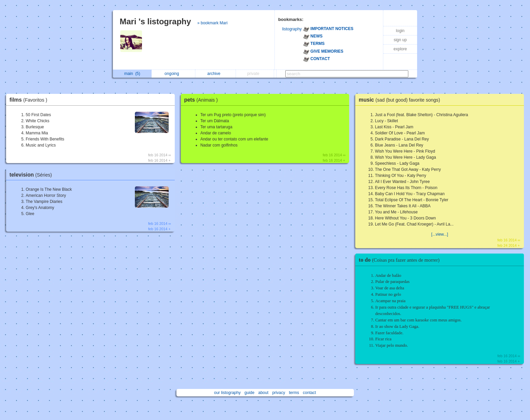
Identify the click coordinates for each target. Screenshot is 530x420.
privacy (279, 393)
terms (294, 393)
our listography (227, 393)
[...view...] (440, 234)
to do (401, 260)
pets (203, 100)
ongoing (174, 74)
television (32, 175)
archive (215, 74)
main (132, 74)
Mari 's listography (155, 21)
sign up (400, 40)
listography (292, 29)
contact (309, 393)
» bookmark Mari (212, 23)
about (263, 393)
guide (249, 393)
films (30, 100)
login (400, 31)
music (401, 100)
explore (400, 49)
